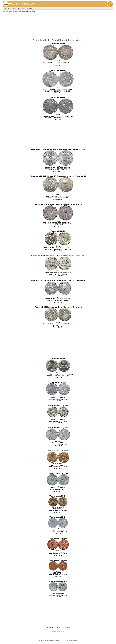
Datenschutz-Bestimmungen (49, 640)
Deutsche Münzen (20, 11)
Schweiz (30, 8)
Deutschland (21, 8)
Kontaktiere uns (71, 640)
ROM (5, 8)
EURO (10, 8)
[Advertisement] (58, 25)
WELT (14, 8)
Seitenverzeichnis (58, 631)
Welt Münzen (7, 11)
